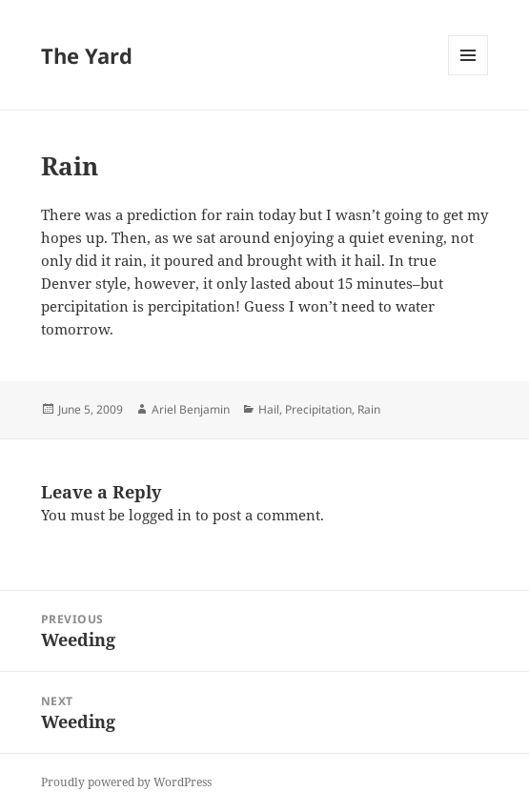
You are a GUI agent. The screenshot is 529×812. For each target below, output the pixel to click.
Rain (369, 409)
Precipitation (318, 409)
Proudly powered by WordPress (126, 782)
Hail (269, 409)
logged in (160, 515)
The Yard (87, 55)
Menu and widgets (468, 75)
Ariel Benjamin (191, 409)
